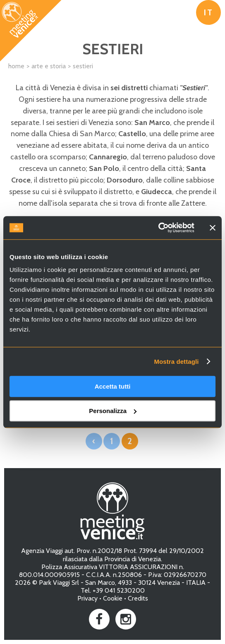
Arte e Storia (49, 66)
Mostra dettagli (176, 362)
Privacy (87, 598)
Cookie (113, 598)
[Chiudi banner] (213, 228)
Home (16, 66)
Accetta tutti (113, 386)
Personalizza (113, 411)
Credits (138, 598)
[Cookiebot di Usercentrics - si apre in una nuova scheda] (158, 228)
